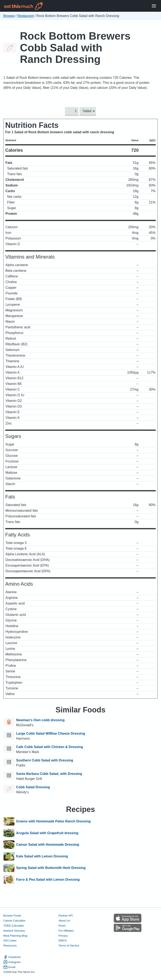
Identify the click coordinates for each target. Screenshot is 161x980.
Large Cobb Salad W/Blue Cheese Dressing (51, 733)
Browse (9, 16)
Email (9, 967)
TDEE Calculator (14, 925)
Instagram (12, 962)
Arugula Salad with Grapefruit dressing (47, 833)
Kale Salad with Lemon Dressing (42, 856)
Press (62, 925)
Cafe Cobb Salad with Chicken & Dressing (50, 747)
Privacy (63, 935)
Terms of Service (69, 946)
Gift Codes (10, 941)
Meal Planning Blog (15, 935)
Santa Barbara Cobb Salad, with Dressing (49, 774)
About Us (64, 921)
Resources (10, 946)
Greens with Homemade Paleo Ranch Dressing (53, 821)
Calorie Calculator (14, 921)
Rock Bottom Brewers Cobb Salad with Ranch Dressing (75, 48)
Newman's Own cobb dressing (40, 720)
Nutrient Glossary (14, 930)
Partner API (66, 916)
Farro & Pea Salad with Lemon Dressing (48, 880)
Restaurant (26, 16)
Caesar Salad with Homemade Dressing (48, 845)
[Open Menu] (154, 6)
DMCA (63, 941)
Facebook (12, 957)
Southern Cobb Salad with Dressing (45, 760)
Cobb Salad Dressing (33, 787)
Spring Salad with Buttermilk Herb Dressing (51, 868)
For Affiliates (66, 930)
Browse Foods (12, 916)
